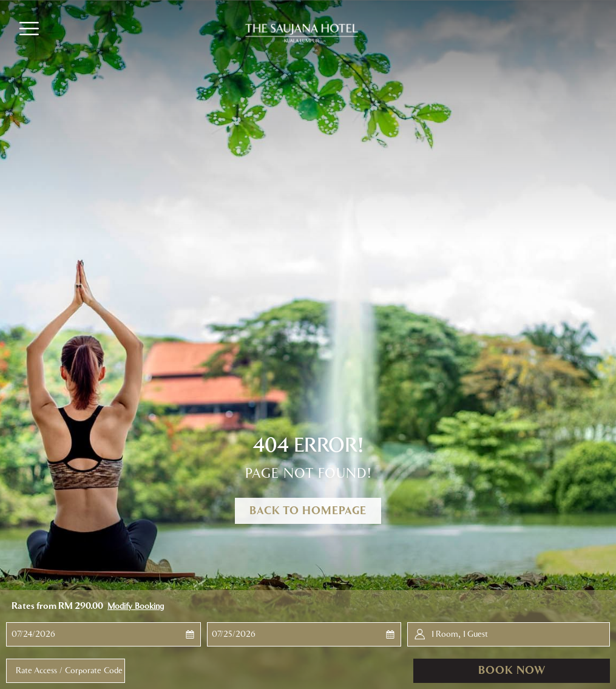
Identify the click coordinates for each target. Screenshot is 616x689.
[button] (58, 634)
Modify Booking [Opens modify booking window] (136, 606)
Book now (512, 671)
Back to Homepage (308, 511)
